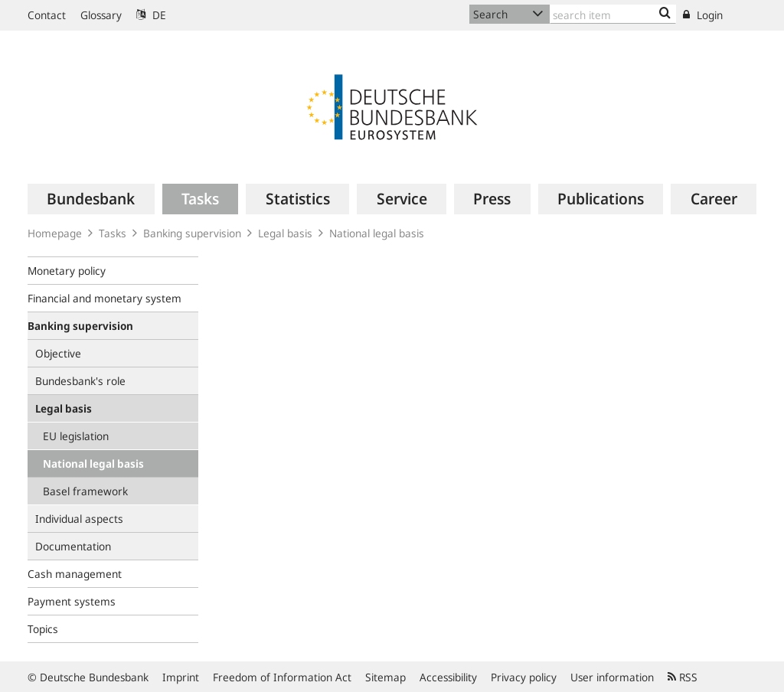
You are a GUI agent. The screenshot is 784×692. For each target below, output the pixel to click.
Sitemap (385, 677)
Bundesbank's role (80, 381)
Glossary (101, 15)
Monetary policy (67, 271)
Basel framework (85, 491)
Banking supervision (192, 233)
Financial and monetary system (105, 298)
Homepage (55, 233)
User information (612, 677)
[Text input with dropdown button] (613, 14)
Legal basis (285, 233)
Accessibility (448, 677)
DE (151, 15)
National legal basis (377, 233)
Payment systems (72, 601)
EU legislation (76, 436)
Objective (58, 353)
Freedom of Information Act (282, 677)
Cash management (75, 574)
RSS (683, 677)
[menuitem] (91, 199)
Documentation (73, 546)
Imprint (181, 677)
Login (703, 15)
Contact (47, 15)
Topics (43, 629)
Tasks (113, 233)
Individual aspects (79, 519)
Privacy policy (524, 677)
